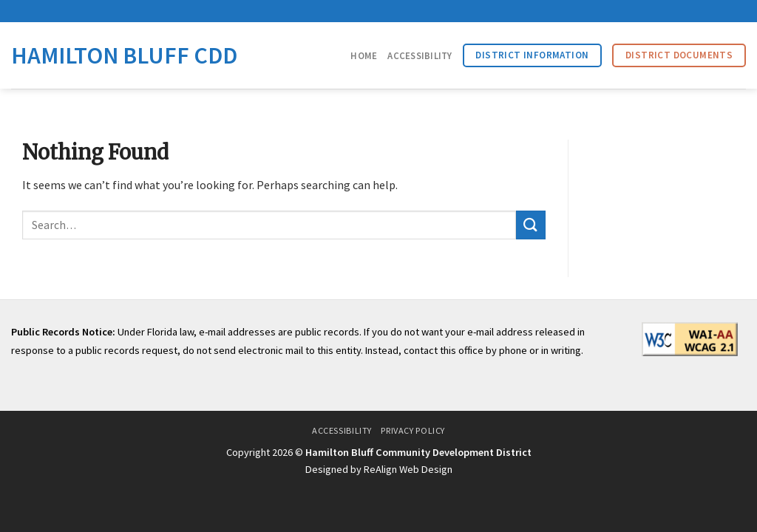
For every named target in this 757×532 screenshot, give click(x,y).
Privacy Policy (413, 430)
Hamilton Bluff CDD (124, 55)
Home (364, 55)
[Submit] (531, 225)
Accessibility (420, 55)
